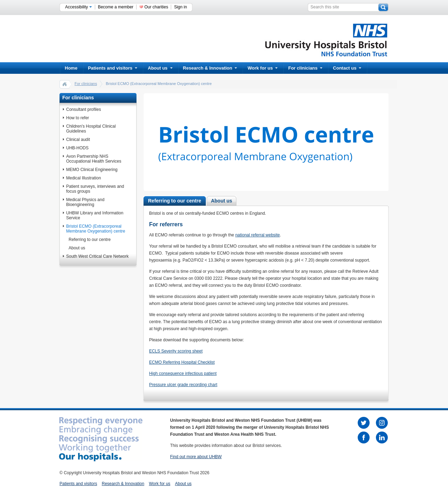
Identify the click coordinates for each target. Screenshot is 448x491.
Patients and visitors (113, 68)
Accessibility (79, 7)
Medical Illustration (83, 178)
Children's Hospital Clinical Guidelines (91, 129)
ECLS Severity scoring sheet (176, 351)
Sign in (180, 7)
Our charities (156, 7)
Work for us (262, 68)
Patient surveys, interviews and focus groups (95, 189)
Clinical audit (78, 140)
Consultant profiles (83, 109)
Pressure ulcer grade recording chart (183, 385)
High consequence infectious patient (183, 373)
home (65, 84)
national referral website (257, 235)
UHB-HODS (77, 148)
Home (71, 68)
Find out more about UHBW (196, 457)
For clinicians (305, 68)
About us (160, 68)
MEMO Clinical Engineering (92, 170)
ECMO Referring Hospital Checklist (182, 362)
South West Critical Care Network (97, 256)
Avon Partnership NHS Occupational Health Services (94, 159)
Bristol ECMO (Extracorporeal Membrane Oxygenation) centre (96, 229)
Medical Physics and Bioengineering (85, 202)
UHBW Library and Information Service (95, 215)
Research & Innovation (210, 68)
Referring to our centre (90, 240)
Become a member (116, 7)
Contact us (347, 68)
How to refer (78, 118)
